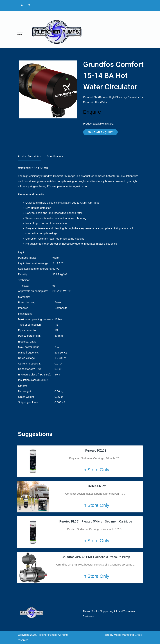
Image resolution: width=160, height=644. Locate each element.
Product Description (30, 156)
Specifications (55, 156)
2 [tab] (35, 508)
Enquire (92, 112)
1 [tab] (30, 508)
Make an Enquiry (101, 132)
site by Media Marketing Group (124, 635)
